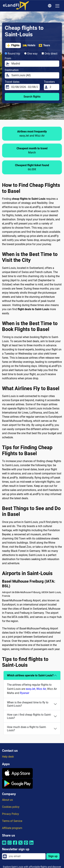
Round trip (12, 54)
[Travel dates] (24, 87)
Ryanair (25, 693)
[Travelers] (53, 87)
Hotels (29, 45)
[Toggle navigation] (57, 6)
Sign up (53, 856)
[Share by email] (4, 845)
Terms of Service (12, 821)
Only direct (49, 54)
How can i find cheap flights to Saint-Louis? (29, 716)
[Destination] (34, 75)
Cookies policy (11, 807)
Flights (13, 45)
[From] (34, 64)
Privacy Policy (10, 814)
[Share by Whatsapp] (10, 845)
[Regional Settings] (50, 6)
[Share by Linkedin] (31, 845)
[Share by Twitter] (20, 845)
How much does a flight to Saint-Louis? (27, 729)
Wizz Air (41, 689)
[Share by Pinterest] (26, 845)
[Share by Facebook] (15, 845)
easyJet (30, 689)
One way (31, 54)
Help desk (8, 757)
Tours (44, 45)
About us (7, 800)
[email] (26, 856)
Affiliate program (12, 828)
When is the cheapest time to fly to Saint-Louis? (28, 704)
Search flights (32, 97)
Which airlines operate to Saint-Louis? (30, 675)
